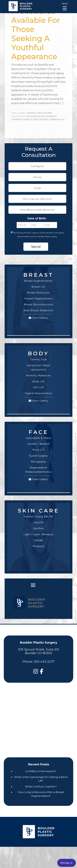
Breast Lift (38, 287)
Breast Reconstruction (38, 305)
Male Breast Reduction (38, 310)
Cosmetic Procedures (39, 113)
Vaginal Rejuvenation (38, 393)
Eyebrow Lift (57, 119)
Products (38, 546)
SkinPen (38, 528)
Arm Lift (38, 387)
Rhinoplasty (38, 462)
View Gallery (38, 318)
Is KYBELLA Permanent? (41, 771)
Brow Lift (38, 450)
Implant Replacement (38, 299)
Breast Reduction (38, 293)
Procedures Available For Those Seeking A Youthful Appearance (36, 34)
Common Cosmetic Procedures (30, 119)
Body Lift (38, 381)
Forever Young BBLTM (38, 517)
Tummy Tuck (38, 359)
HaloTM (38, 523)
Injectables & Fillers (38, 438)
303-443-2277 (44, 662)
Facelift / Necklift (38, 444)
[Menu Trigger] (65, 6)
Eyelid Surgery (38, 456)
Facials (38, 540)
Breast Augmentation (38, 281)
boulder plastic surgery (42, 116)
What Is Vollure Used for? (41, 787)
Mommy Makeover (38, 376)
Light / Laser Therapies (38, 534)
